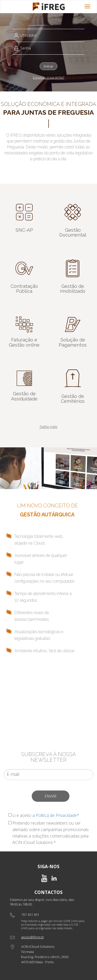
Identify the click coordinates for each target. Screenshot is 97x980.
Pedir (49, 716)
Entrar (48, 66)
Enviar (51, 796)
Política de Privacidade (56, 815)
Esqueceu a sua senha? (48, 77)
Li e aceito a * (46, 815)
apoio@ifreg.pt (32, 937)
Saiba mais (48, 427)
